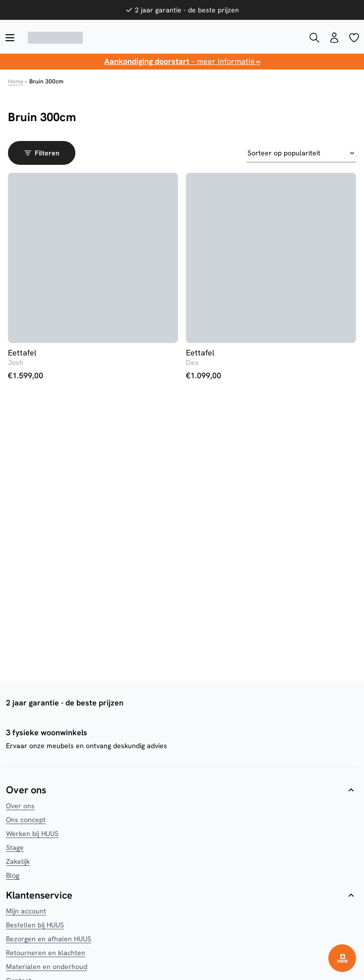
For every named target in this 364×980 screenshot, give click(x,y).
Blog (13, 875)
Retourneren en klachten (46, 953)
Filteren (42, 153)
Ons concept (26, 820)
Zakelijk (18, 861)
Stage (15, 847)
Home (16, 81)
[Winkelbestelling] (301, 153)
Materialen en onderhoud (47, 967)
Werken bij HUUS (32, 834)
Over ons (20, 806)
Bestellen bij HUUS (35, 925)
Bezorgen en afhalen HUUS (49, 939)
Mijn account (26, 911)
